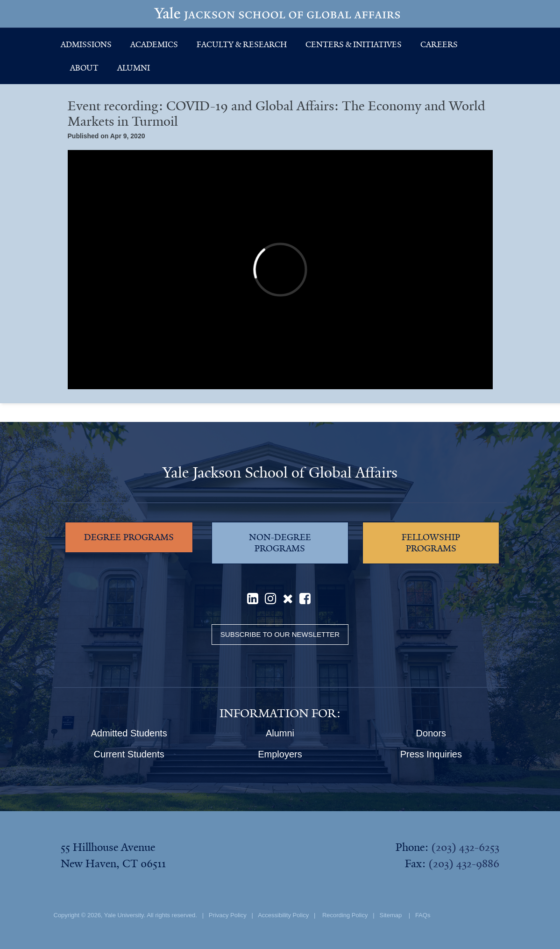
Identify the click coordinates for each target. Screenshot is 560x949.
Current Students (129, 754)
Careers (439, 44)
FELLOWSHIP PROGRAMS (431, 543)
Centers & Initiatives (354, 44)
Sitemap (391, 915)
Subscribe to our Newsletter (280, 634)
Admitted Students (129, 733)
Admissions (86, 44)
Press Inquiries (431, 754)
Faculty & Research (242, 44)
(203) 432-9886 (464, 863)
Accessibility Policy (283, 915)
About (84, 68)
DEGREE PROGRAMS (129, 537)
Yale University (124, 915)
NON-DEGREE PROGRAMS (280, 543)
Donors (431, 733)
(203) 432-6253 (465, 847)
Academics (154, 44)
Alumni (134, 68)
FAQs (423, 915)
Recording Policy (345, 915)
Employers (280, 754)
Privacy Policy (228, 915)
